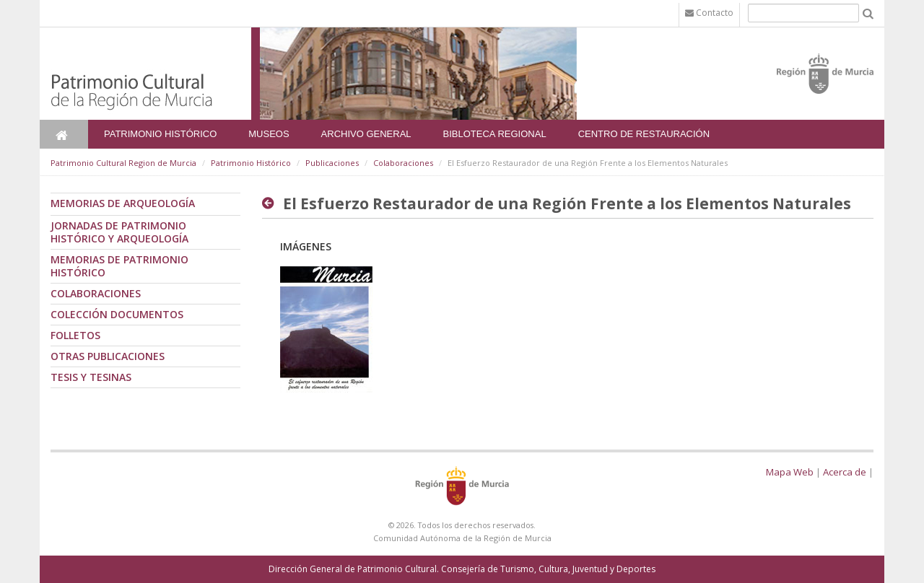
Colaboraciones (403, 163)
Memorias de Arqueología (123, 203)
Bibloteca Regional (495, 134)
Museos (269, 134)
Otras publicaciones (108, 356)
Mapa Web (790, 472)
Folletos (75, 335)
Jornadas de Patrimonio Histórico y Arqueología (119, 232)
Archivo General (366, 134)
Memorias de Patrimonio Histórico (119, 266)
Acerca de (845, 472)
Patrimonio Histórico (160, 134)
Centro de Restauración (644, 134)
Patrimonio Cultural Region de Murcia (123, 163)
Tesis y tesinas (91, 377)
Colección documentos (117, 314)
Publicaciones (332, 163)
